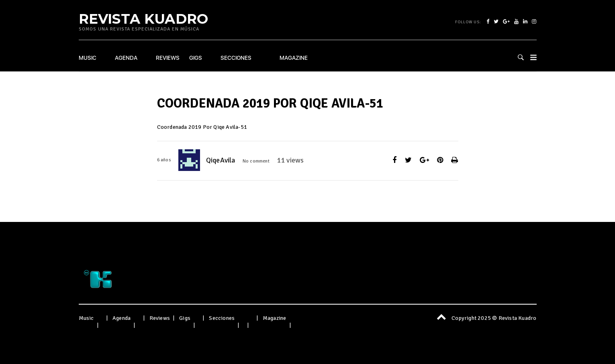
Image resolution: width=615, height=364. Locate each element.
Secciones (236, 58)
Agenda (126, 58)
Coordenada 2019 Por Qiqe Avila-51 (202, 127)
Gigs (196, 58)
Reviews (168, 58)
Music (88, 58)
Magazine (294, 58)
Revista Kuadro (144, 18)
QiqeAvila (221, 160)
